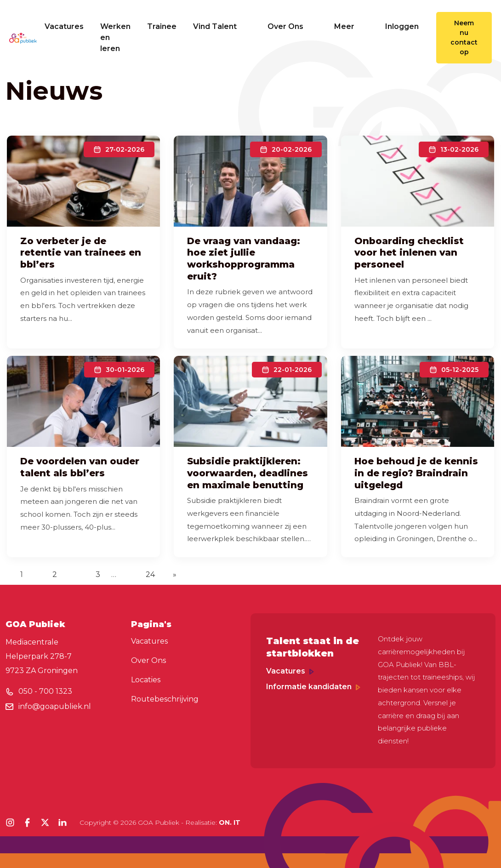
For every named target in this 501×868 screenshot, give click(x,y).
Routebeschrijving (165, 699)
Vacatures (64, 26)
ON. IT (230, 822)
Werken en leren (115, 37)
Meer (351, 26)
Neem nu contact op (464, 37)
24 (150, 574)
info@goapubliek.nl (55, 706)
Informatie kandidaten (313, 687)
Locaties (146, 680)
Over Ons (293, 26)
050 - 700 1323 (45, 691)
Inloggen (402, 26)
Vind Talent (222, 26)
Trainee (162, 26)
